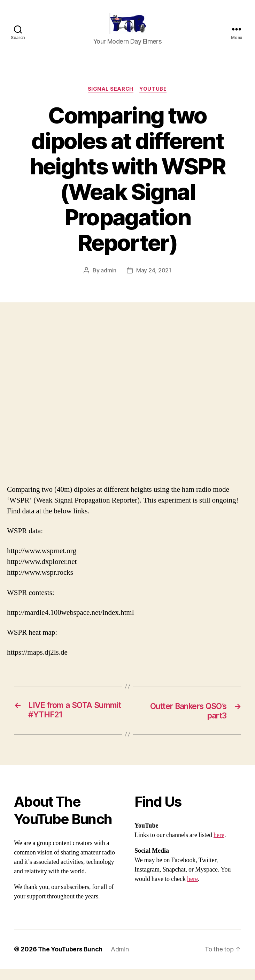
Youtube (154, 100)
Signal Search (110, 100)
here (219, 846)
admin (109, 281)
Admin (121, 960)
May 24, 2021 (154, 281)
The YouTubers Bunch (71, 960)
